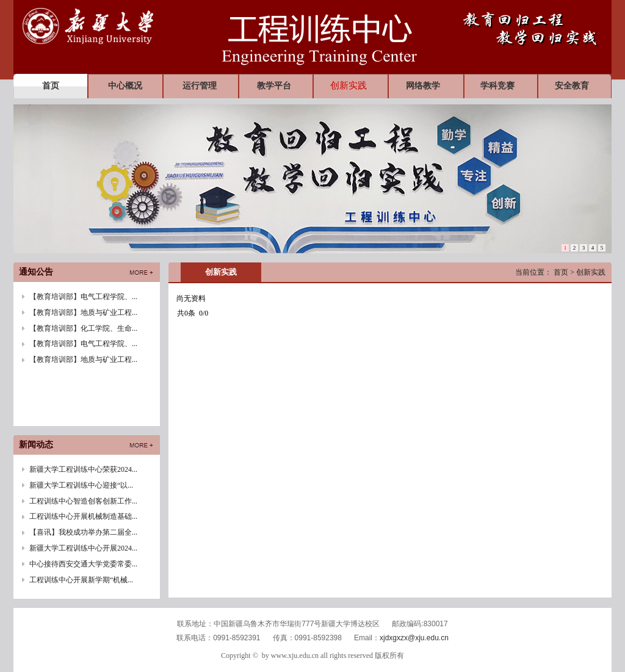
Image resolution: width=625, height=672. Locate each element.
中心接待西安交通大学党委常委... (83, 564)
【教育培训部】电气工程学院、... (83, 297)
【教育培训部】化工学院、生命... (83, 328)
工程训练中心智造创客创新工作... (83, 501)
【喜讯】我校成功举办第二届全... (83, 532)
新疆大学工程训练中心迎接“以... (81, 485)
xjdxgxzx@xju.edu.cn (414, 638)
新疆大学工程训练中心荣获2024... (83, 469)
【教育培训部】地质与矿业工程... (83, 313)
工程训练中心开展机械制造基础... (83, 516)
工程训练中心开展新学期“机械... (81, 580)
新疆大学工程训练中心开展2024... (83, 548)
